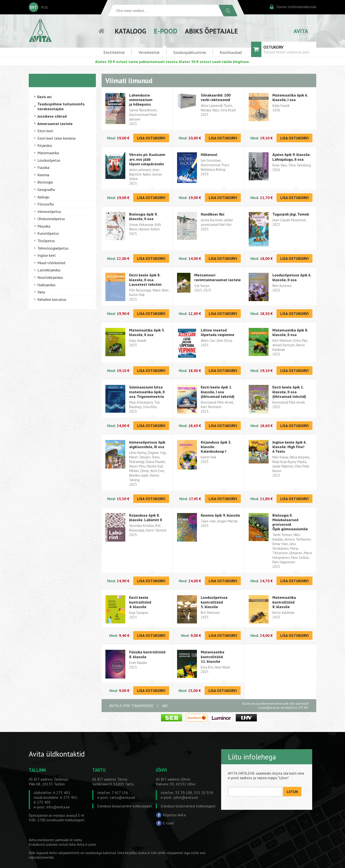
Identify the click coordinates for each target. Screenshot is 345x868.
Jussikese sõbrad (52, 116)
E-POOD (166, 31)
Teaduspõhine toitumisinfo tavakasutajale (61, 106)
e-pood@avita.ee (269, 708)
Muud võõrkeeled (51, 263)
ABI (165, 706)
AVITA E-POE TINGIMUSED (131, 706)
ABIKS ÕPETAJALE (211, 31)
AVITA (301, 31)
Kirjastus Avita (174, 815)
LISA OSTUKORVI (151, 138)
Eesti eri (44, 97)
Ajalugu (43, 197)
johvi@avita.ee (186, 797)
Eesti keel (45, 131)
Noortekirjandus (50, 277)
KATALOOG (130, 31)
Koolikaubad (231, 52)
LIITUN (292, 792)
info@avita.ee (58, 807)
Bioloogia (45, 182)
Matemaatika (48, 153)
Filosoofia (46, 204)
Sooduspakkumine (190, 52)
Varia (41, 292)
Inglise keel (46, 255)
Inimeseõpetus (49, 211)
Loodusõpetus (49, 160)
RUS (45, 7)
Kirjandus (45, 145)
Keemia (43, 175)
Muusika (44, 226)
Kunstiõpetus (48, 233)
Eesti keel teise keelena (56, 138)
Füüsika (43, 167)
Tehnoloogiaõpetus (53, 248)
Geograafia (46, 189)
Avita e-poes (86, 844)
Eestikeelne (114, 52)
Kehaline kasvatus (52, 299)
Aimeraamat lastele (55, 124)
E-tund (168, 823)
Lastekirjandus (49, 270)
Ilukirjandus (46, 285)
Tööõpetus (46, 241)
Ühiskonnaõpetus (51, 219)
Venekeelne (149, 52)
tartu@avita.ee (123, 797)
